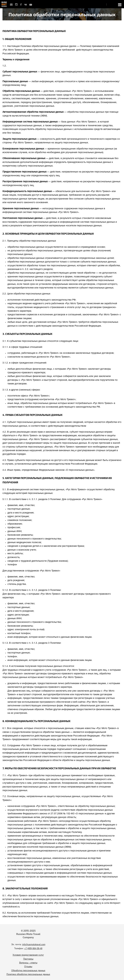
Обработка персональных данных (28, 971)
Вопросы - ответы (28, 963)
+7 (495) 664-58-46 (33, 949)
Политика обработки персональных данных (28, 975)
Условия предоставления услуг (28, 955)
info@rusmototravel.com (34, 945)
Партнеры (28, 959)
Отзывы (28, 967)
